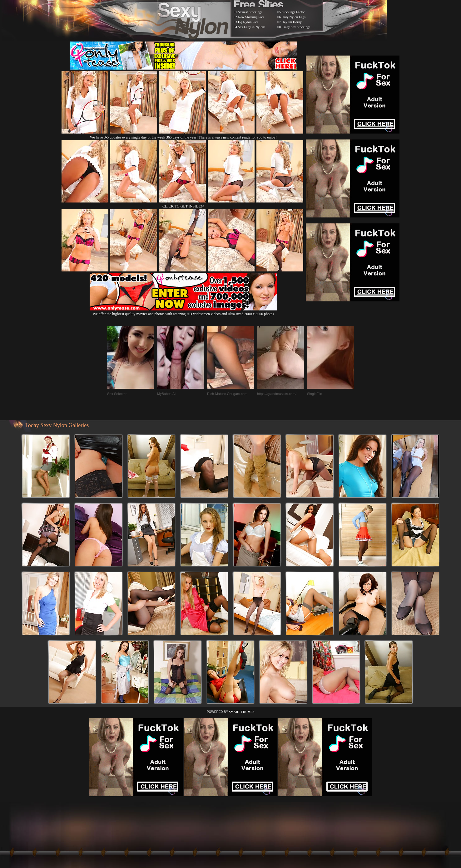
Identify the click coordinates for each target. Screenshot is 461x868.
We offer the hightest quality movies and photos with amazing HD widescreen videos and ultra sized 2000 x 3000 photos (183, 312)
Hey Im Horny (292, 22)
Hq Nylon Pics (248, 22)
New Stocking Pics (251, 17)
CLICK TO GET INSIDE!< (183, 206)
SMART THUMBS (242, 712)
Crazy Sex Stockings (296, 27)
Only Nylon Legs (294, 17)
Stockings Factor (293, 12)
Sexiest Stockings (250, 12)
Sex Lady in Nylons (252, 27)
